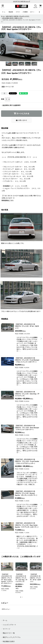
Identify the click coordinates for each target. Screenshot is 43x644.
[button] (3, 6)
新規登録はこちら (8, 201)
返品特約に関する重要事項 (11, 105)
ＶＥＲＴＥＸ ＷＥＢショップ (21, 1)
